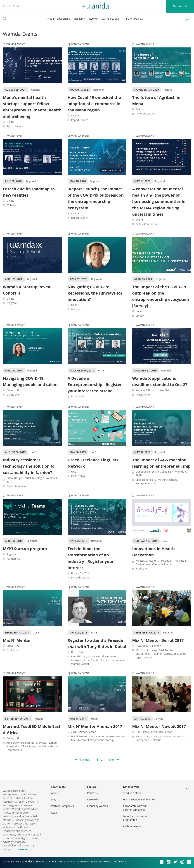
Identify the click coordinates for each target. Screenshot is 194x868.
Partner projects (133, 19)
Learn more (24, 849)
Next (112, 760)
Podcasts (92, 793)
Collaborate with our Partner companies (135, 808)
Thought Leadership (58, 19)
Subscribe (180, 6)
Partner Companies (63, 806)
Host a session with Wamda (139, 799)
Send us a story (132, 793)
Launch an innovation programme (136, 818)
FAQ (54, 799)
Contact (17, 6)
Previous (84, 760)
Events (93, 19)
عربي (188, 19)
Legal (54, 813)
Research (80, 19)
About (6, 6)
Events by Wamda (98, 806)
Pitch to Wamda (132, 826)
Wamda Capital (111, 19)
